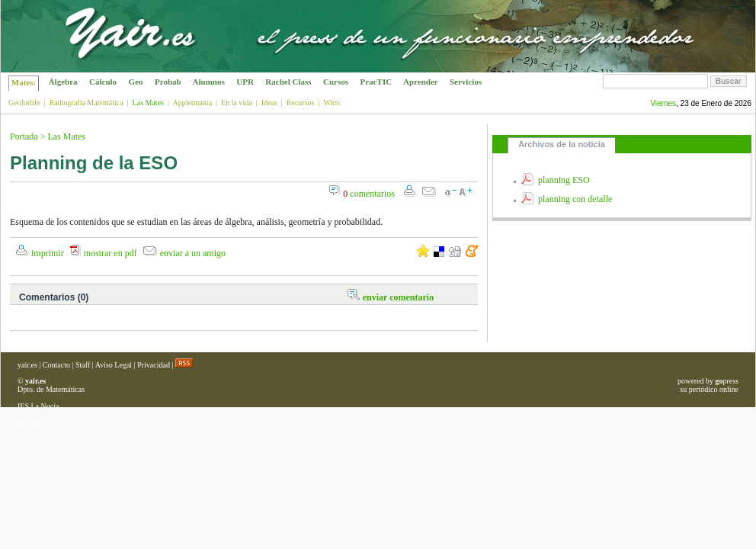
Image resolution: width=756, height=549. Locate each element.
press (727, 381)
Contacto (56, 365)
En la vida (237, 103)
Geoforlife (24, 103)
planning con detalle (575, 199)
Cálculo (103, 82)
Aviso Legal (114, 365)
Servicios (466, 82)
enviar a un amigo (193, 253)
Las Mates (66, 136)
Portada (24, 136)
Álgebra (63, 82)
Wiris (332, 103)
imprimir (48, 253)
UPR (245, 82)
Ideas (269, 103)
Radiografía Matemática (86, 103)
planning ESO (564, 180)
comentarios (369, 194)
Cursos (336, 82)
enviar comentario (398, 297)
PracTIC (376, 82)
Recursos (301, 103)
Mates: (24, 82)
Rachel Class (289, 82)
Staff (83, 365)
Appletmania (192, 103)
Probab (168, 82)
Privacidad (154, 365)
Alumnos (208, 82)
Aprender (421, 82)
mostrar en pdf (111, 253)
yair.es (27, 365)
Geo (136, 82)
